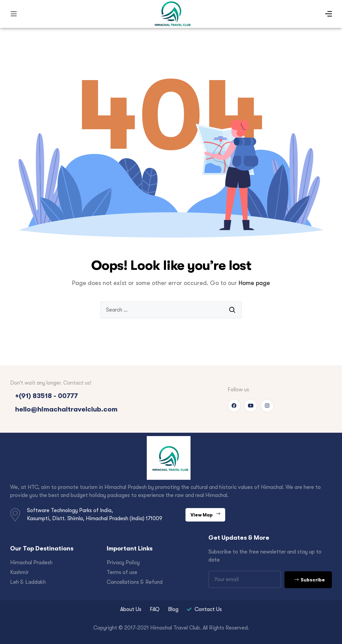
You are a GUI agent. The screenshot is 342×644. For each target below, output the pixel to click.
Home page (254, 283)
